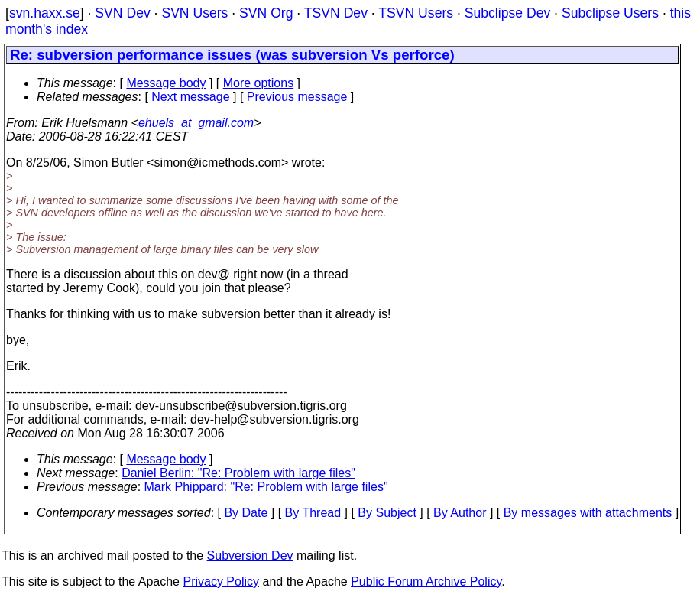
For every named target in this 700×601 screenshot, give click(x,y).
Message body (166, 83)
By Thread (313, 513)
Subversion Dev (250, 556)
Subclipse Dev (507, 13)
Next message (190, 97)
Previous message (297, 97)
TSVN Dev (336, 13)
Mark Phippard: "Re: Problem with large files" (266, 487)
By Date (246, 513)
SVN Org (266, 13)
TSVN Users (416, 13)
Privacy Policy (221, 582)
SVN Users (194, 13)
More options (259, 83)
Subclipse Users (610, 13)
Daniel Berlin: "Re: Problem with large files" (238, 473)
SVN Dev (122, 13)
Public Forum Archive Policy (426, 582)
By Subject (387, 513)
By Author (460, 513)
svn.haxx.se (45, 13)
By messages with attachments (588, 513)
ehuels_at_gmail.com (196, 123)
